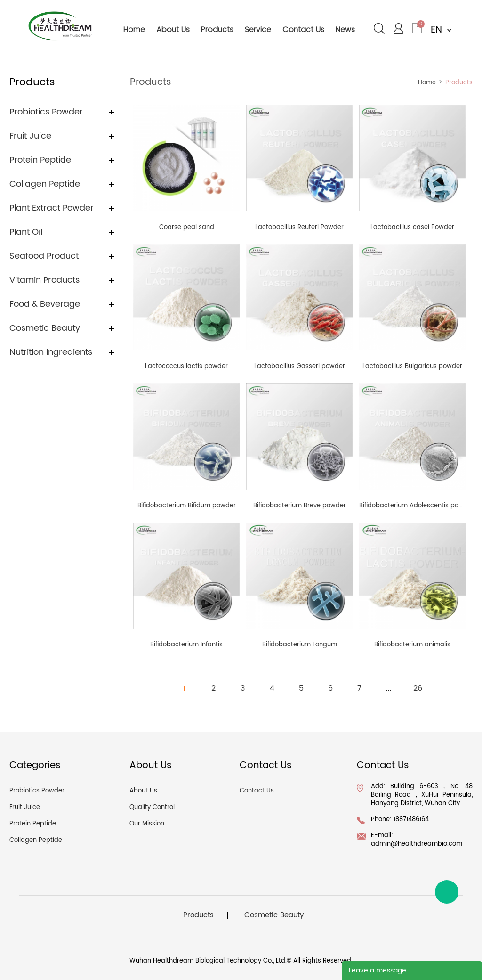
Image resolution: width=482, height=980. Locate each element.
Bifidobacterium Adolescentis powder (417, 506)
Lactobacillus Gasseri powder (300, 366)
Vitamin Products (44, 280)
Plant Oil (26, 232)
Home (427, 83)
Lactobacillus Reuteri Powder (299, 227)
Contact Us (257, 791)
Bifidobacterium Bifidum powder (187, 506)
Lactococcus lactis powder (186, 366)
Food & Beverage (45, 304)
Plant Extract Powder (52, 208)
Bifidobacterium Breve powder (300, 506)
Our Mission (147, 824)
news (345, 29)
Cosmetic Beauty (45, 328)
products (217, 29)
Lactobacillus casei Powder (412, 227)
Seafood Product (44, 256)
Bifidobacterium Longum (300, 645)
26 (418, 688)
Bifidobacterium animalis (412, 645)
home (134, 29)
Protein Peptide (40, 160)
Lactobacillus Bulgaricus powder (412, 366)
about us (173, 29)
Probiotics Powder (46, 112)
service (258, 29)
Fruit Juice (30, 136)
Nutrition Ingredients (51, 352)
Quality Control (152, 807)
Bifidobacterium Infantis (186, 645)
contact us (303, 29)
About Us (143, 791)
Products (459, 83)
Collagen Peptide (45, 184)
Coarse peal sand (187, 227)
